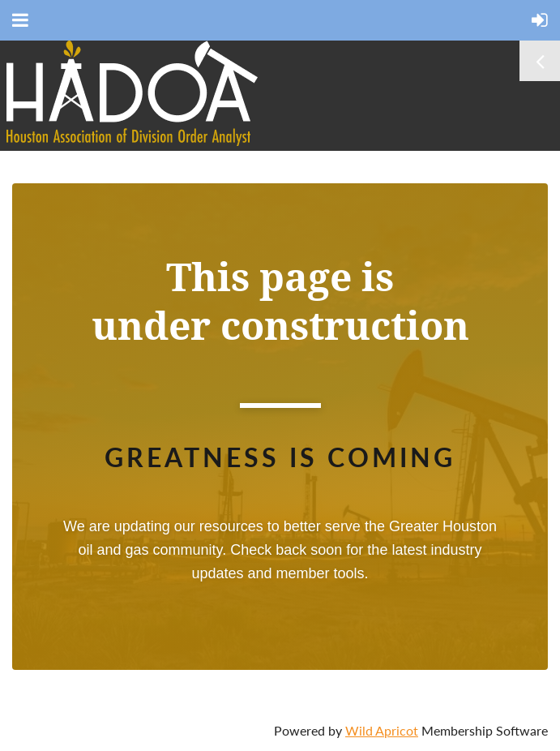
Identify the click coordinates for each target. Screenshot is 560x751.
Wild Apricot (382, 730)
